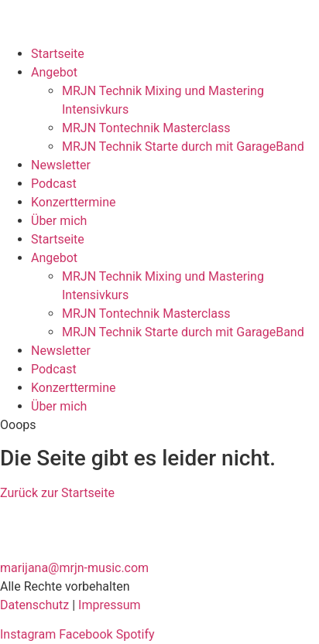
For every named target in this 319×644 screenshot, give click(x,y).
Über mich (59, 221)
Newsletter (61, 165)
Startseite (58, 54)
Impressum (110, 605)
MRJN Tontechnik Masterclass (146, 128)
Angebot (54, 72)
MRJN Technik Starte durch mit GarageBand (183, 147)
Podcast (54, 184)
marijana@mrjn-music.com (74, 568)
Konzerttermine (74, 202)
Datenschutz (34, 605)
